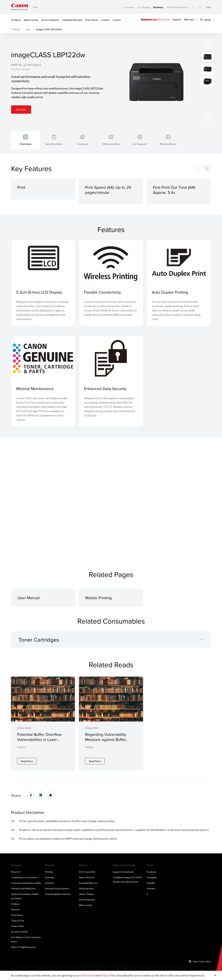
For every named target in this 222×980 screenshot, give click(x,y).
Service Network (50, 20)
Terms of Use (18, 921)
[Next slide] (208, 46)
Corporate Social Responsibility (26, 883)
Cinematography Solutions (58, 894)
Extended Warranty (72, 20)
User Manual (29, 598)
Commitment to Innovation (24, 877)
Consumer (129, 7)
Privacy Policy (18, 926)
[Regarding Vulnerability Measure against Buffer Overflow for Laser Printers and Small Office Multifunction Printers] (111, 724)
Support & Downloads (123, 872)
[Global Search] (199, 7)
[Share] (31, 795)
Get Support (140, 144)
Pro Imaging (144, 7)
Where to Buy (31, 20)
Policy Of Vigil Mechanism (24, 947)
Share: (16, 795)
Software (49, 883)
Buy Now (21, 109)
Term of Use (87, 975)
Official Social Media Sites (23, 888)
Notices (21, 747)
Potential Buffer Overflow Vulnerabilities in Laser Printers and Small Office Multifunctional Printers (39, 742)
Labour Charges (87, 894)
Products (16, 20)
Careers (117, 20)
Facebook (151, 872)
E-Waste (15, 904)
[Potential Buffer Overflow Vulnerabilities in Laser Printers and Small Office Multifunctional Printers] (43, 724)
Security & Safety (20, 932)
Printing (49, 872)
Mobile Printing (99, 598)
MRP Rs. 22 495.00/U (26, 65)
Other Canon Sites (202, 961)
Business (159, 7)
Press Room (92, 20)
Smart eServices (87, 877)
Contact (105, 20)
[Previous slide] (208, 118)
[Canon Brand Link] (20, 7)
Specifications (54, 144)
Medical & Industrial (177, 7)
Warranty (189, 19)
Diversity (15, 909)
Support (177, 19)
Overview (26, 144)
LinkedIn (151, 883)
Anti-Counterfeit (87, 872)
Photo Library (168, 144)
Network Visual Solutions (57, 888)
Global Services (86, 888)
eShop (205, 20)
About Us (16, 872)
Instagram (152, 877)
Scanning (49, 877)
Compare (82, 144)
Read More (27, 761)
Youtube (151, 888)
